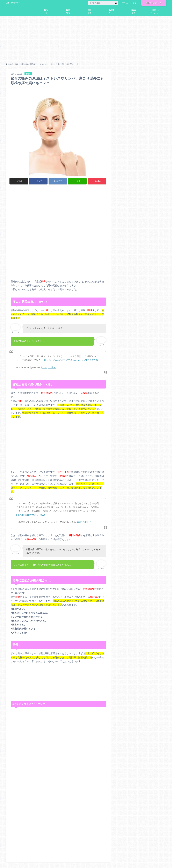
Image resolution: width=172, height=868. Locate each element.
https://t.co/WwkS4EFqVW (56, 360)
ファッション (155, 11)
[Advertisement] (86, 39)
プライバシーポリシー (131, 3)
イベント (112, 11)
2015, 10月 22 (49, 367)
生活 (46, 11)
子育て (68, 11)
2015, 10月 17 (84, 522)
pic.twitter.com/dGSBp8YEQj (84, 360)
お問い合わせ (154, 3)
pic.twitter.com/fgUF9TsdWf (31, 515)
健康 (90, 11)
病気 (133, 11)
